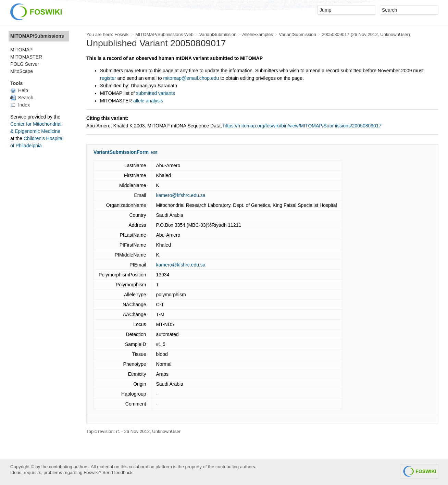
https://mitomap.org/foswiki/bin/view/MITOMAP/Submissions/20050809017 (302, 126)
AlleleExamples (258, 34)
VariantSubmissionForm (121, 152)
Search (22, 98)
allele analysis (148, 101)
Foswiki (122, 34)
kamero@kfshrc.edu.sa (181, 195)
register (108, 78)
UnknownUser (394, 34)
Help (19, 90)
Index (20, 105)
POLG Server (25, 64)
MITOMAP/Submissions (37, 36)
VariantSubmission (218, 34)
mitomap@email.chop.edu (191, 78)
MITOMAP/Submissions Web (164, 34)
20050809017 (336, 34)
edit (154, 152)
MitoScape (22, 71)
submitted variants (155, 93)
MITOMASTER (26, 57)
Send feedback (117, 472)
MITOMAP (21, 50)
